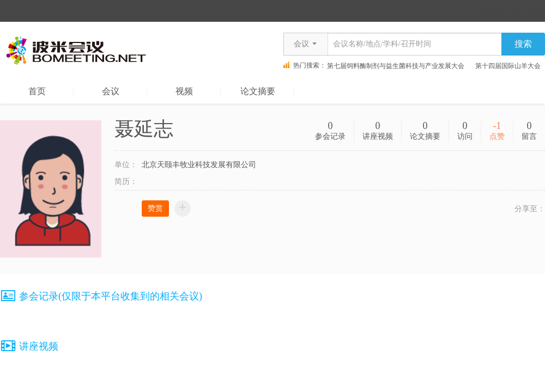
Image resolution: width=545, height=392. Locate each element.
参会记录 (330, 136)
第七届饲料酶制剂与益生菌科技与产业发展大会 (397, 66)
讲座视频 (378, 136)
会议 (111, 91)
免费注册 (491, 11)
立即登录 (528, 11)
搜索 (523, 44)
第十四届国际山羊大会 (509, 66)
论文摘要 (258, 91)
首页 (37, 91)
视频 (184, 91)
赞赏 (155, 208)
